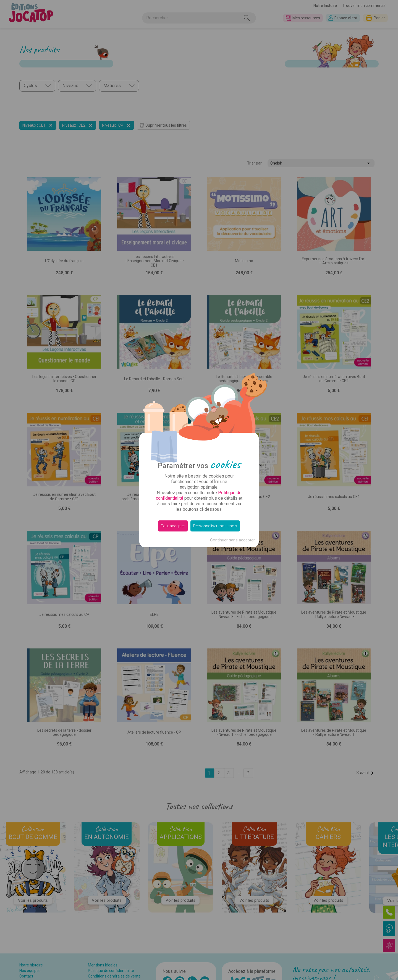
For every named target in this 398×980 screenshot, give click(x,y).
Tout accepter (173, 526)
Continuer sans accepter (232, 540)
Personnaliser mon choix (215, 526)
